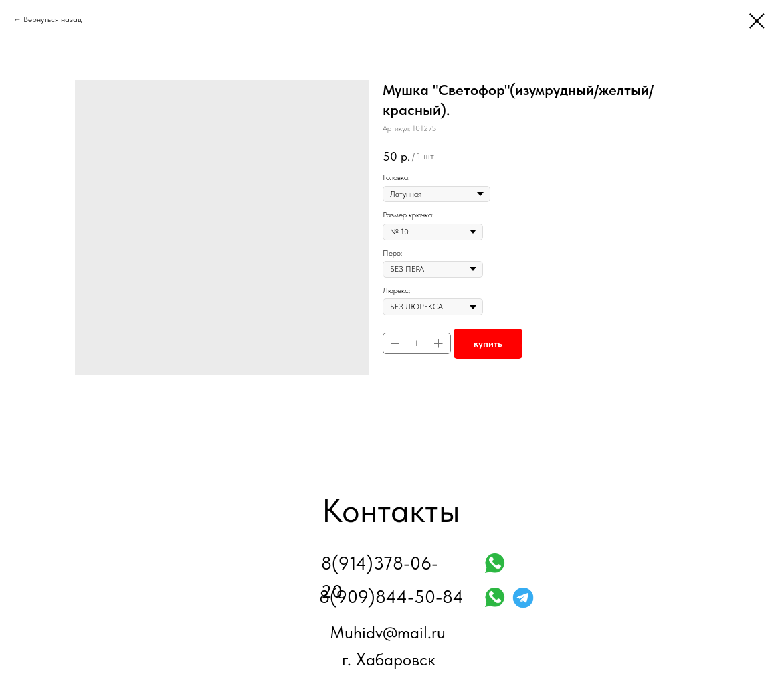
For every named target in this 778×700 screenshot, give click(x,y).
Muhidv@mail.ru (388, 632)
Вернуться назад (53, 19)
